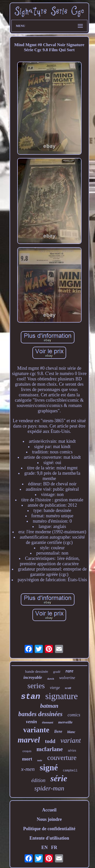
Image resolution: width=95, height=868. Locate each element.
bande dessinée (36, 671)
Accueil (49, 810)
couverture (62, 758)
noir (40, 760)
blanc (71, 732)
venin (32, 722)
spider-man (49, 788)
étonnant (48, 722)
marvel (29, 740)
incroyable (33, 677)
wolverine (67, 678)
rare (70, 671)
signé (49, 768)
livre (58, 731)
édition (39, 780)
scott (68, 688)
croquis (27, 751)
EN (44, 847)
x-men (28, 769)
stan (31, 697)
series (36, 686)
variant (71, 740)
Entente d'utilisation (49, 838)
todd (50, 741)
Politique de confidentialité (49, 829)
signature (62, 696)
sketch (51, 679)
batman (49, 706)
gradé (57, 672)
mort (27, 759)
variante (36, 730)
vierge (55, 688)
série (59, 778)
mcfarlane (50, 749)
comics (74, 715)
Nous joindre (49, 819)
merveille (65, 722)
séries (72, 750)
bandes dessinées (40, 714)
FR (54, 847)
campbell (70, 771)
